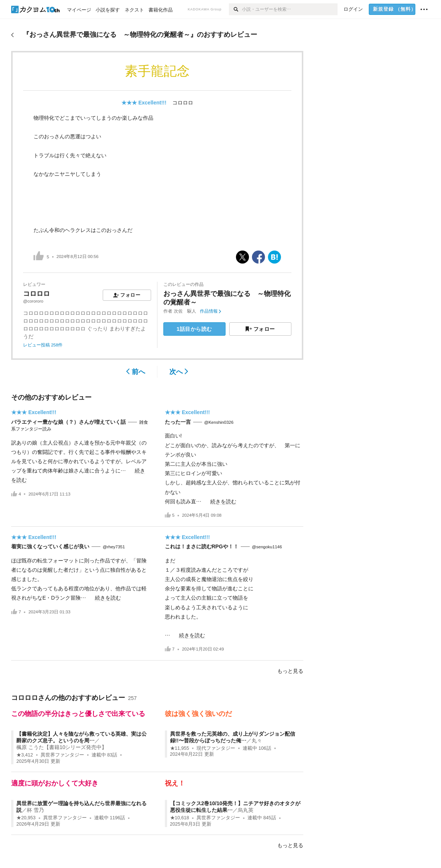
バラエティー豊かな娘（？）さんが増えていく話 (68, 422)
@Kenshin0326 (219, 422)
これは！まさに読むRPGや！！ (202, 546)
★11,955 (180, 748)
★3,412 (25, 755)
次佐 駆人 (185, 311)
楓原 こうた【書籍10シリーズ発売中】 (62, 747)
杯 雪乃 (35, 810)
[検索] (235, 9)
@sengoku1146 (267, 547)
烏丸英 (246, 810)
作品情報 (210, 311)
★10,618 (180, 818)
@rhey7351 (114, 547)
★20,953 (26, 818)
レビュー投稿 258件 (43, 345)
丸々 (257, 740)
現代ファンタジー (216, 748)
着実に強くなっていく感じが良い (50, 546)
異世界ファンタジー (62, 755)
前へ (136, 372)
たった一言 (178, 422)
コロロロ (183, 103)
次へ (179, 372)
